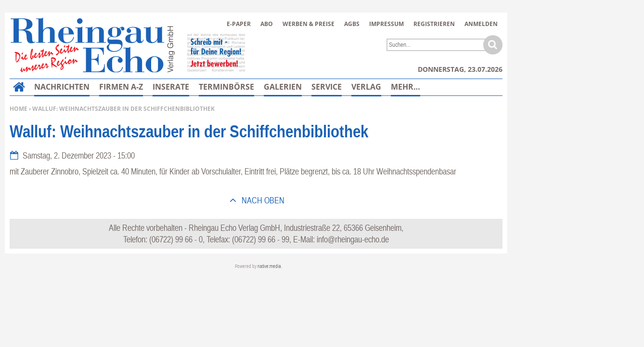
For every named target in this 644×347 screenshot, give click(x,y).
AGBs (352, 24)
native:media (269, 266)
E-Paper (239, 24)
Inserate (171, 87)
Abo (267, 24)
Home (19, 109)
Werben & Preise (309, 24)
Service (327, 87)
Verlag (366, 87)
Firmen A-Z (121, 87)
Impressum (386, 24)
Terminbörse (226, 87)
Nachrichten (62, 87)
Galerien (283, 87)
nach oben (262, 200)
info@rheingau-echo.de (353, 239)
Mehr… (406, 87)
